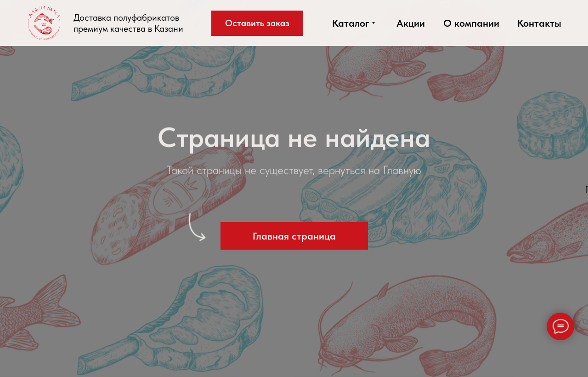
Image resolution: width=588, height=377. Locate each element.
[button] (257, 23)
